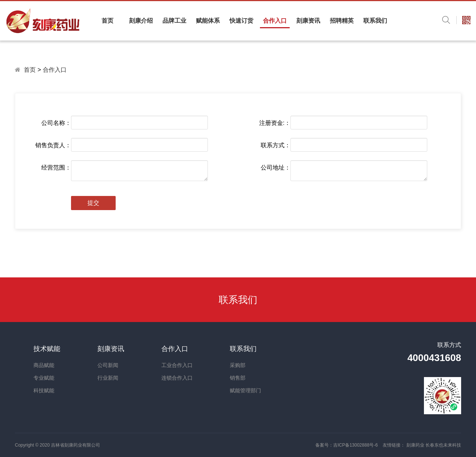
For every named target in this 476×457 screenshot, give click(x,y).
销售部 (238, 378)
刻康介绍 (141, 21)
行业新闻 (108, 378)
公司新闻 (108, 365)
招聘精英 (342, 21)
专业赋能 (44, 378)
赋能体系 (208, 21)
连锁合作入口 (177, 378)
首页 (107, 21)
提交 (93, 203)
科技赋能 (44, 390)
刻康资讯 (308, 21)
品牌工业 (174, 21)
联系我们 (375, 21)
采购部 (238, 365)
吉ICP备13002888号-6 (356, 445)
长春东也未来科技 (443, 445)
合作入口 (275, 21)
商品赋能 (44, 365)
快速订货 (241, 21)
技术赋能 (47, 349)
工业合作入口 (177, 365)
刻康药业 (416, 445)
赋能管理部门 (245, 390)
